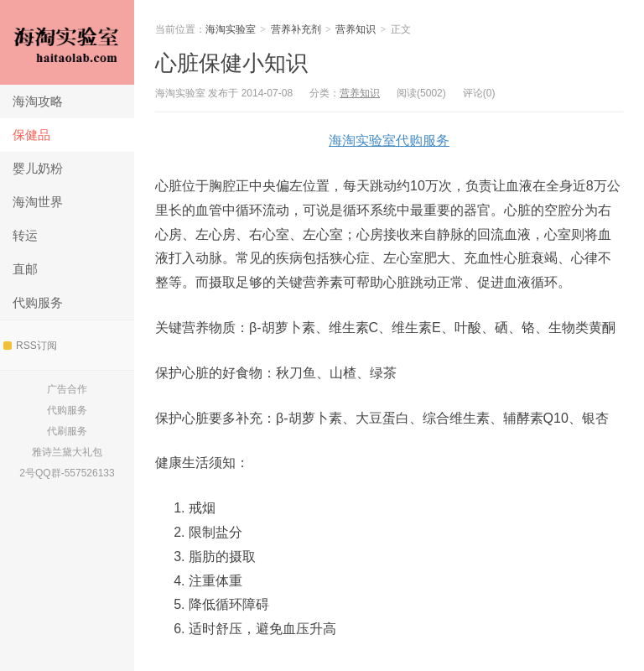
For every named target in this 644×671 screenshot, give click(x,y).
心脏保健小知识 (231, 63)
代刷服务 (67, 431)
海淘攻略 (38, 101)
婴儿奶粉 (38, 168)
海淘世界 (38, 202)
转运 (25, 235)
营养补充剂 (296, 29)
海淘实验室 (67, 42)
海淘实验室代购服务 (389, 140)
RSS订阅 (30, 346)
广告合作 (67, 389)
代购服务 (38, 302)
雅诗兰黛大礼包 (67, 452)
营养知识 (356, 29)
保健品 (31, 135)
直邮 (25, 269)
